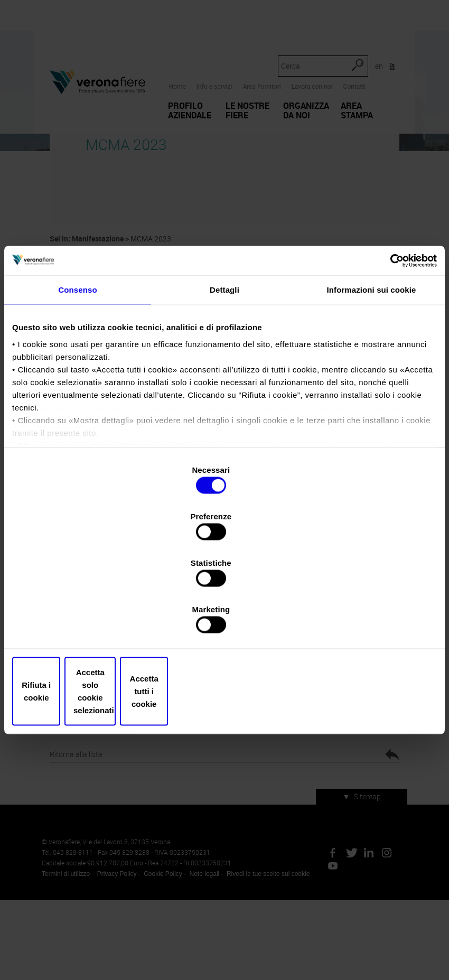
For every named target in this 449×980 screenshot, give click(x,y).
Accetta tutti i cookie (367, 622)
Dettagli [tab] (224, 381)
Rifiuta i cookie (82, 622)
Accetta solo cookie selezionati (224, 622)
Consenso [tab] (77, 381)
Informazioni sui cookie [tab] (372, 381)
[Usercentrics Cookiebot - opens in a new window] (391, 350)
